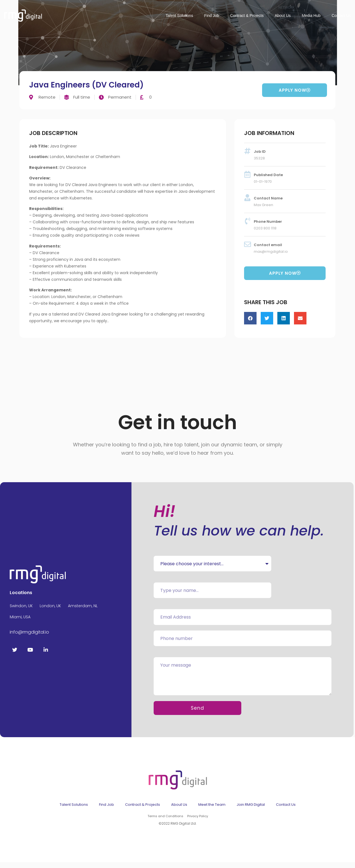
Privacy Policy (197, 822)
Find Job (212, 16)
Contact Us (341, 16)
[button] (250, 318)
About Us (283, 16)
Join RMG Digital (251, 811)
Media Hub (311, 16)
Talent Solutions (179, 16)
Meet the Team (212, 811)
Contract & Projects (247, 16)
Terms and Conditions (165, 822)
